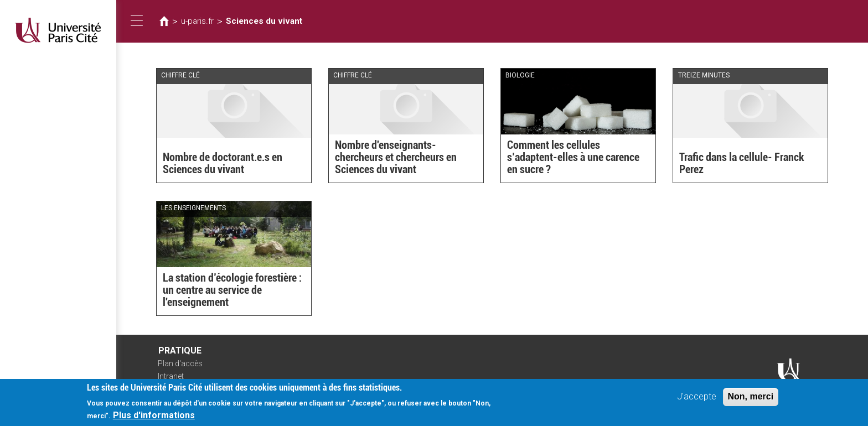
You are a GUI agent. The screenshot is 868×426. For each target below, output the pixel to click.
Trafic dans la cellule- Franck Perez (742, 163)
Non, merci (751, 401)
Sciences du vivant (264, 21)
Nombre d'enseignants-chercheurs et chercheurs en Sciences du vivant (396, 157)
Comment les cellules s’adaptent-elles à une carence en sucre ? (573, 157)
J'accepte (697, 401)
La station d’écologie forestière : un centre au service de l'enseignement (232, 290)
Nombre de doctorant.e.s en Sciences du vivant (223, 163)
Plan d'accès (180, 363)
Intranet (171, 376)
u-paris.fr (197, 21)
